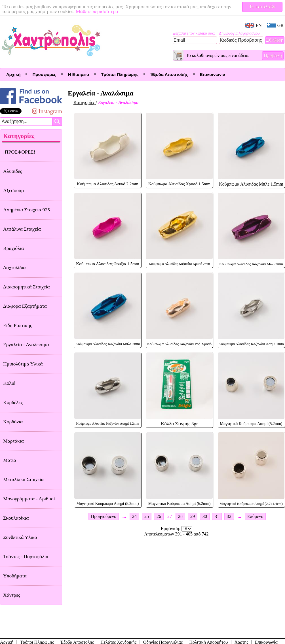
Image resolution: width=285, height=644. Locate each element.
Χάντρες (12, 595)
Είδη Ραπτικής (18, 325)
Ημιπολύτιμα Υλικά (23, 364)
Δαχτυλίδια (14, 267)
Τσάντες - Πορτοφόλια (26, 556)
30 (205, 516)
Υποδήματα (15, 576)
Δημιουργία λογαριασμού (239, 33)
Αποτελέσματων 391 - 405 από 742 (177, 534)
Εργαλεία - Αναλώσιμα (26, 345)
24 (134, 516)
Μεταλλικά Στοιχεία (23, 479)
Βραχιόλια (13, 248)
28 (180, 516)
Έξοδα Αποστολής (169, 74)
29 (193, 516)
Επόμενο (255, 516)
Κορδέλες (13, 402)
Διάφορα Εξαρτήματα (25, 306)
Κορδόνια (13, 422)
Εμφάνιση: (171, 529)
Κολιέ (9, 383)
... (124, 516)
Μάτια (10, 460)
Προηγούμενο (104, 516)
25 (147, 516)
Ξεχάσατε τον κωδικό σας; (194, 33)
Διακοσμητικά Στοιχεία (26, 287)
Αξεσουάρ (13, 190)
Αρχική (13, 74)
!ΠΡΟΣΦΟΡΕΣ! (19, 152)
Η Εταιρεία (79, 74)
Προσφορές (44, 74)
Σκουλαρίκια (16, 518)
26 (159, 516)
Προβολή (273, 56)
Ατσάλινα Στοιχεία (22, 229)
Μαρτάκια (13, 441)
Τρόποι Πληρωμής (120, 74)
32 (229, 516)
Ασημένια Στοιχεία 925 (27, 210)
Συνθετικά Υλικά (20, 537)
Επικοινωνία (213, 74)
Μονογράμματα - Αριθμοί (29, 499)
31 (217, 516)
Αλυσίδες (13, 171)
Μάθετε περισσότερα (97, 11)
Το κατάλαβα (262, 7)
